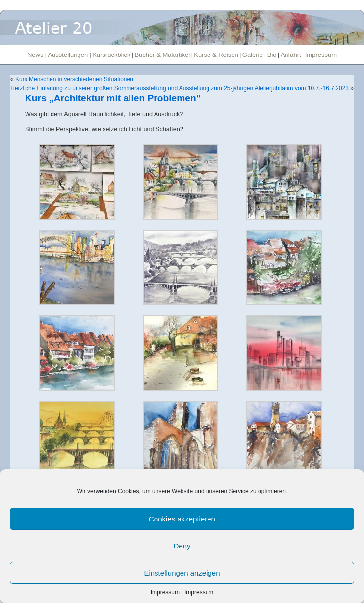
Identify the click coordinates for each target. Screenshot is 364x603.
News (36, 55)
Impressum (165, 592)
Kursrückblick (112, 55)
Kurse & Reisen (216, 55)
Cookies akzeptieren (182, 519)
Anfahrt (291, 55)
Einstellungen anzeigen (182, 573)
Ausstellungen (68, 55)
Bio (272, 55)
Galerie (254, 55)
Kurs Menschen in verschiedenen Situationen (74, 79)
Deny (182, 546)
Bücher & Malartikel (162, 55)
